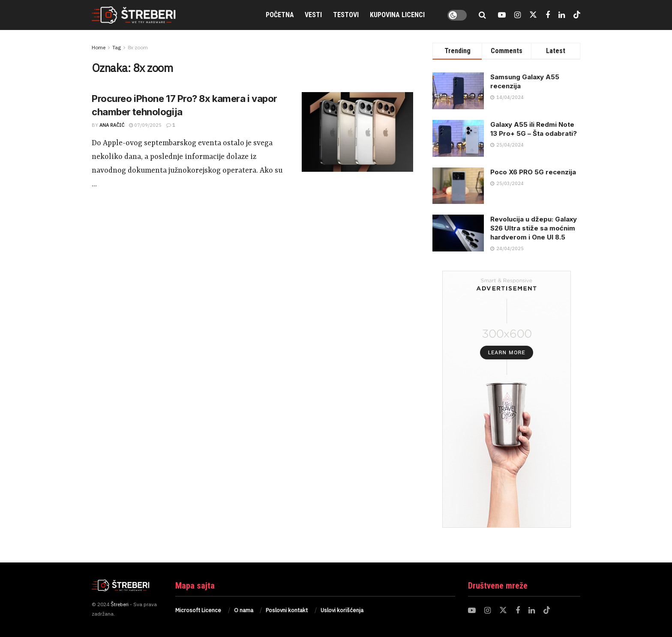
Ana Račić (112, 125)
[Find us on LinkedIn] (562, 15)
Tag (117, 47)
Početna (280, 15)
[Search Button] (482, 15)
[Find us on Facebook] (548, 15)
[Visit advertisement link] (506, 399)
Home (99, 47)
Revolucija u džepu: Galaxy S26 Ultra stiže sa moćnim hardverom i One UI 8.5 (534, 228)
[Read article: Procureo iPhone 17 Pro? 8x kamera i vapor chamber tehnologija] (357, 132)
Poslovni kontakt (287, 610)
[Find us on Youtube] (502, 15)
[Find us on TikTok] (577, 15)
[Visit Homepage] (143, 15)
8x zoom (138, 47)
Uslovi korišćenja (342, 610)
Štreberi (120, 604)
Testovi (346, 15)
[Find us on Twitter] (533, 15)
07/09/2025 (145, 125)
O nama (244, 610)
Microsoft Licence (198, 610)
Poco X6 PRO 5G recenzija (533, 172)
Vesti (313, 15)
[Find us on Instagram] (517, 15)
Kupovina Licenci (397, 15)
